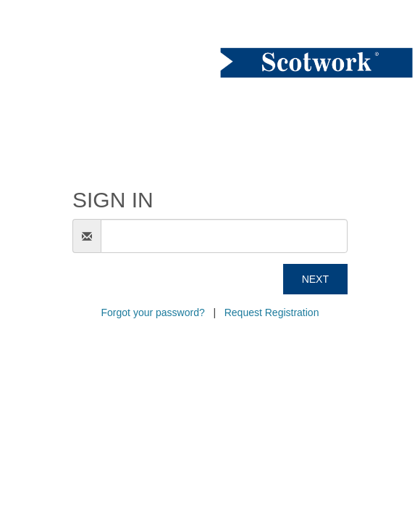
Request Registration (272, 312)
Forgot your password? (153, 312)
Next (315, 279)
